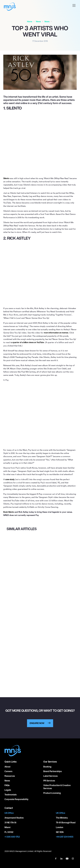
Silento (6, 178)
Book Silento (9, 512)
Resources (10, 776)
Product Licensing (52, 793)
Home (30, 21)
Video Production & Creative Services (57, 787)
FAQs (7, 785)
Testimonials (11, 795)
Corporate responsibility (16, 799)
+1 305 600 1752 (12, 837)
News (38, 21)
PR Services (49, 781)
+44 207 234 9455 (65, 837)
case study (10, 479)
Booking (47, 767)
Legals (8, 790)
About (7, 767)
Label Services (50, 776)
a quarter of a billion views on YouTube (28, 342)
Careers (8, 771)
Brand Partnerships (53, 771)
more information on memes (56, 333)
